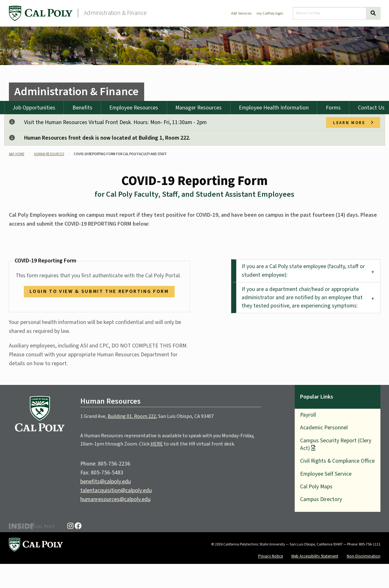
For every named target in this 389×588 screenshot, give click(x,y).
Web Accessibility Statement (315, 556)
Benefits (82, 108)
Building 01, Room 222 (132, 416)
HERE (157, 444)
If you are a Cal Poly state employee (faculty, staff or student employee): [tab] (303, 271)
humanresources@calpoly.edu (115, 499)
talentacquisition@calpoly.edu (116, 490)
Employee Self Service (326, 474)
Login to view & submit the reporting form (99, 291)
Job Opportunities (34, 108)
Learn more (353, 123)
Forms (333, 108)
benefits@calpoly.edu (106, 482)
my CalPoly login (270, 13)
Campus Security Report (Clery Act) (336, 444)
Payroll (308, 415)
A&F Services (241, 13)
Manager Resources (198, 108)
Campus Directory (321, 499)
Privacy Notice (271, 556)
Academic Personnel (324, 428)
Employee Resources (134, 108)
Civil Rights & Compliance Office (337, 461)
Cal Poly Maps (316, 487)
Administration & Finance (115, 13)
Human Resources (49, 154)
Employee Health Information (274, 108)
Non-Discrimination (364, 556)
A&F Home (17, 154)
